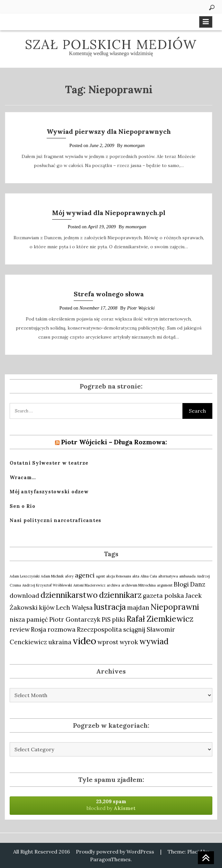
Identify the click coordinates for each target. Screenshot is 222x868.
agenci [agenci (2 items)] (85, 575)
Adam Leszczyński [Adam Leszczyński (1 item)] (25, 576)
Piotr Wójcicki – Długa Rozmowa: (114, 442)
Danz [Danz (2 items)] (198, 584)
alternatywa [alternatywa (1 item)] (168, 576)
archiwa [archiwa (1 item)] (113, 585)
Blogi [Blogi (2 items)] (181, 584)
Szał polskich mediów (111, 44)
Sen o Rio (23, 506)
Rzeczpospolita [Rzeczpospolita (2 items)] (99, 629)
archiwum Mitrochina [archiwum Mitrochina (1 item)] (139, 585)
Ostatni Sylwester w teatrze (49, 463)
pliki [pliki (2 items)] (119, 619)
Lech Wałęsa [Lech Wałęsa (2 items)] (74, 607)
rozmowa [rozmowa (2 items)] (62, 629)
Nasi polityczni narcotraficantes (55, 520)
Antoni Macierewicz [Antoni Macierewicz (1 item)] (89, 585)
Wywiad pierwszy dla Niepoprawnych (109, 131)
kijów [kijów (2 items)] (47, 607)
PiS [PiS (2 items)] (106, 619)
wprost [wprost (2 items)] (108, 642)
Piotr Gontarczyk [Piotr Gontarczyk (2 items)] (75, 619)
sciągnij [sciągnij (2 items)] (134, 629)
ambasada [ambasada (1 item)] (187, 576)
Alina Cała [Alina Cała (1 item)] (149, 576)
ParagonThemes (110, 859)
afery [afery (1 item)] (69, 576)
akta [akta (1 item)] (136, 576)
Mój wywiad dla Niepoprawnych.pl (109, 213)
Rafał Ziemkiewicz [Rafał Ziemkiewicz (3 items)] (160, 619)
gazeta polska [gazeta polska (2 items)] (163, 596)
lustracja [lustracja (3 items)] (110, 607)
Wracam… (23, 477)
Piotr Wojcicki (141, 308)
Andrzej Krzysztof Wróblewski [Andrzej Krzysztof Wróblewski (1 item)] (47, 585)
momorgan (134, 145)
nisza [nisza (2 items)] (17, 619)
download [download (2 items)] (24, 596)
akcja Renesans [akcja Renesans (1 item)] (119, 576)
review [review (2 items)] (20, 629)
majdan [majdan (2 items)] (138, 607)
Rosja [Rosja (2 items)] (39, 629)
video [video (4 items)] (84, 641)
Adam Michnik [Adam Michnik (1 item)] (52, 576)
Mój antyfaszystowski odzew (49, 492)
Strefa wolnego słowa (109, 294)
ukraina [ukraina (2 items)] (60, 642)
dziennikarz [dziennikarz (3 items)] (120, 595)
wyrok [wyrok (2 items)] (129, 642)
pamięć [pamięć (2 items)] (37, 619)
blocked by (111, 805)
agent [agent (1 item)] (100, 576)
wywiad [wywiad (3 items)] (154, 641)
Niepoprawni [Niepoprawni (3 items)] (175, 607)
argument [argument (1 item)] (165, 585)
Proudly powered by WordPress (115, 852)
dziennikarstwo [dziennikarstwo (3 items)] (69, 595)
